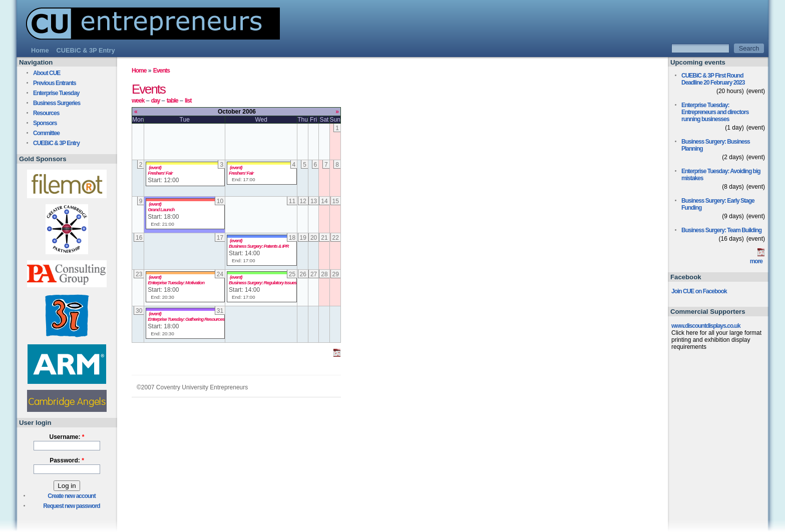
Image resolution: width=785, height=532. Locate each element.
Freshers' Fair (160, 173)
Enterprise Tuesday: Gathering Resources (186, 319)
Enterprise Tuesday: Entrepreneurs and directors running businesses (715, 112)
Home (139, 71)
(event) (155, 167)
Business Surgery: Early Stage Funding (718, 204)
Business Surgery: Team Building (721, 230)
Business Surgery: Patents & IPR (259, 246)
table (172, 101)
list (188, 101)
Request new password (71, 506)
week (138, 101)
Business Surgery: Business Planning (716, 145)
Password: (67, 460)
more (756, 261)
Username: (67, 437)
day (156, 101)
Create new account (71, 496)
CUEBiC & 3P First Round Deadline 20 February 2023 (713, 79)
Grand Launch (161, 209)
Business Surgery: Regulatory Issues (263, 283)
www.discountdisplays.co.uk (706, 326)
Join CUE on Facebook (699, 291)
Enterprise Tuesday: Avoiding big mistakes (721, 175)
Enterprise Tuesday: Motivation (176, 283)
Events (161, 71)
